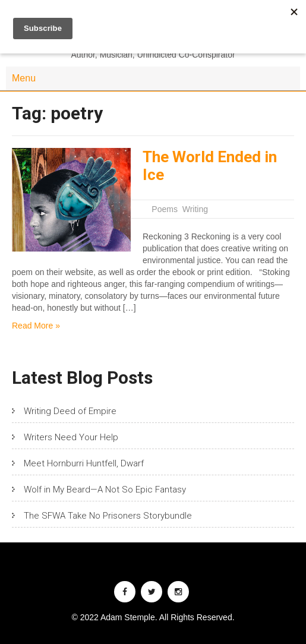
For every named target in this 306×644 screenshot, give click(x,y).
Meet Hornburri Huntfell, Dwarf (84, 463)
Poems (165, 209)
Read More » (36, 326)
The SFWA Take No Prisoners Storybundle (108, 516)
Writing (195, 209)
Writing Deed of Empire (70, 411)
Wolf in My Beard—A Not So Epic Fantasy (105, 490)
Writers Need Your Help (71, 437)
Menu (24, 78)
